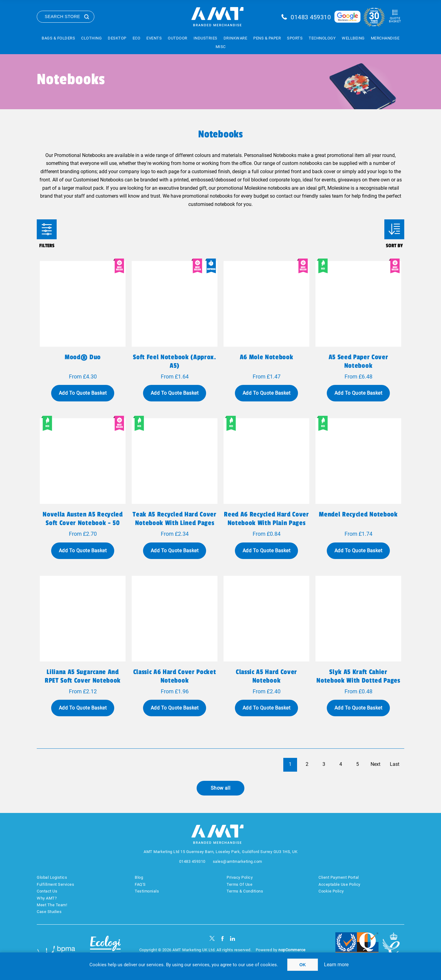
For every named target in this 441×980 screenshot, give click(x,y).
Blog (139, 877)
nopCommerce (292, 950)
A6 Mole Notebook (267, 357)
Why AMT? (47, 898)
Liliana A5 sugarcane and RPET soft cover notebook (83, 676)
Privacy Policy (240, 877)
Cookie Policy (331, 891)
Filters (47, 229)
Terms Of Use (239, 884)
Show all (221, 788)
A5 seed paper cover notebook (358, 361)
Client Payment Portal (339, 877)
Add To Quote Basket (83, 393)
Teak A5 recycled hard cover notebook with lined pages (174, 519)
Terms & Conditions (245, 891)
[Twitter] (212, 939)
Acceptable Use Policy (339, 884)
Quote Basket (395, 20)
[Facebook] (222, 939)
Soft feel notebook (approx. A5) (174, 361)
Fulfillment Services (55, 884)
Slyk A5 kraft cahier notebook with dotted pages (358, 676)
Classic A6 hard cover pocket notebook (175, 676)
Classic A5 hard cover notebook (266, 676)
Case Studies (49, 912)
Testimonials (147, 891)
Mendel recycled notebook (358, 514)
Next (375, 764)
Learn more (336, 965)
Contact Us (47, 891)
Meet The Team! (52, 905)
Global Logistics (52, 877)
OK (303, 965)
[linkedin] (233, 939)
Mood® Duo (83, 357)
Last (395, 764)
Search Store (62, 17)
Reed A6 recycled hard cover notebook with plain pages (266, 519)
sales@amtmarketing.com (237, 861)
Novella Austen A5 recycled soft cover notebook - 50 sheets (83, 523)
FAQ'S (140, 884)
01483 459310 (311, 17)
